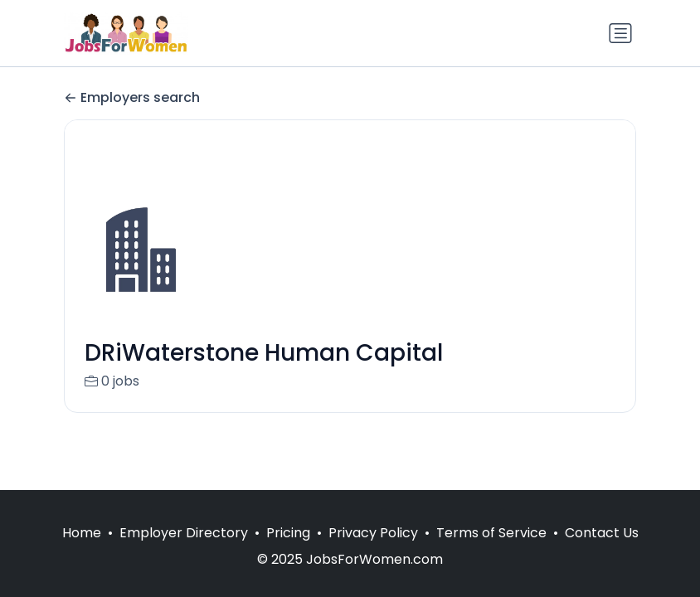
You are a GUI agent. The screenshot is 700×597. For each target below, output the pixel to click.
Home (82, 533)
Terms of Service (491, 533)
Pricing (288, 533)
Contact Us (602, 533)
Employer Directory (184, 533)
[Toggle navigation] (620, 33)
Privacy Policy (373, 533)
